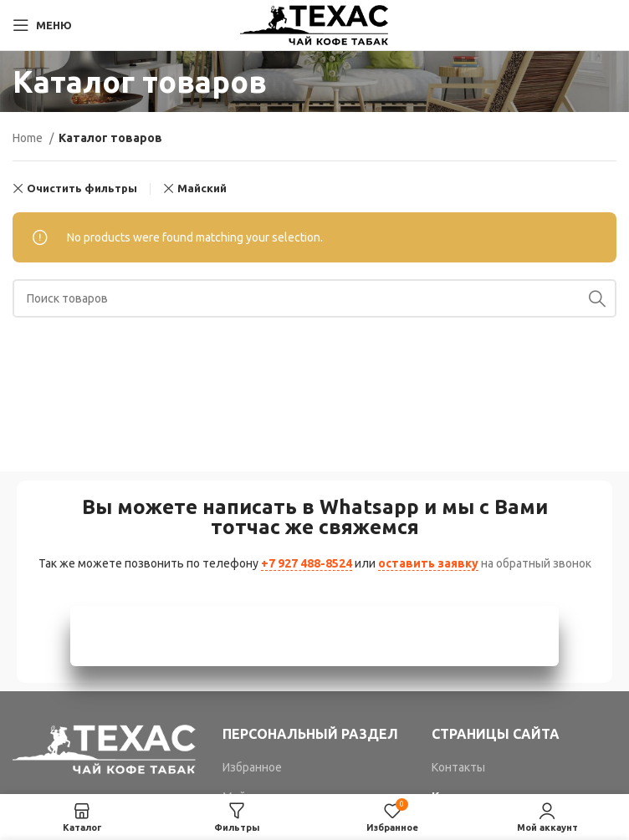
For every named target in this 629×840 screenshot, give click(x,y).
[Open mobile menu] (42, 25)
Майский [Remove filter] (202, 188)
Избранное (252, 767)
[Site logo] (315, 24)
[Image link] (105, 748)
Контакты (458, 767)
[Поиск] (314, 298)
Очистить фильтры (82, 188)
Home (29, 138)
